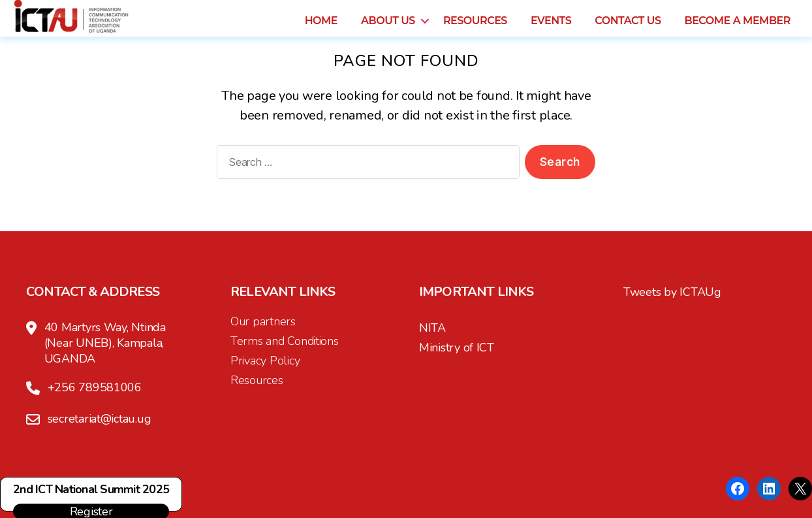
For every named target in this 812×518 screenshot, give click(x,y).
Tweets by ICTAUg (672, 292)
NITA (432, 328)
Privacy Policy (265, 361)
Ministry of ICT (457, 348)
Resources (475, 30)
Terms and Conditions (285, 341)
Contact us (628, 30)
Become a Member (737, 30)
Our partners (263, 321)
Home (321, 30)
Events (551, 30)
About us (388, 30)
